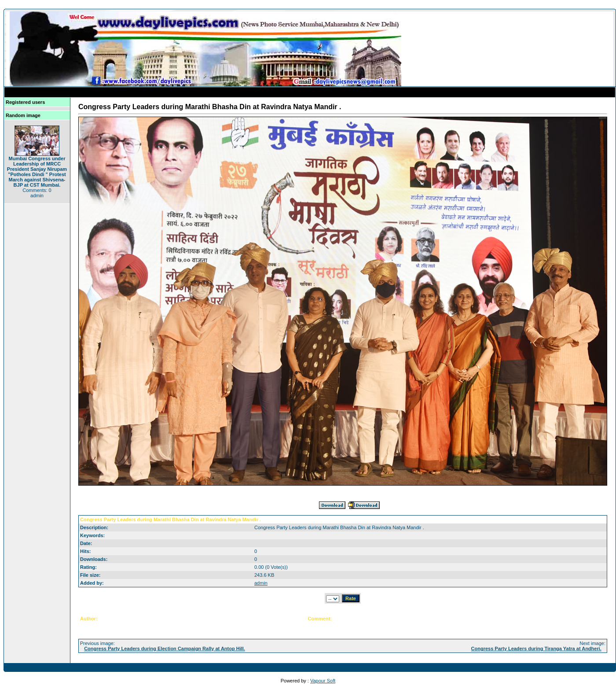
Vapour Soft (323, 681)
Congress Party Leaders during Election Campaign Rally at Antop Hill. (165, 649)
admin (261, 583)
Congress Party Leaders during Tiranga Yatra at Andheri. (536, 649)
